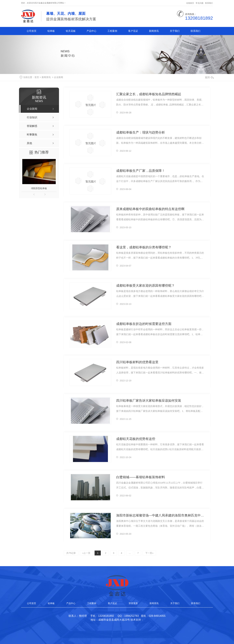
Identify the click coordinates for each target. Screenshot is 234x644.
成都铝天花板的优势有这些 (136, 439)
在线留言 (190, 3)
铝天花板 (71, 31)
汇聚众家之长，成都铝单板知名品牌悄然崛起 (149, 94)
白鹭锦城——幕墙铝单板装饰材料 (141, 477)
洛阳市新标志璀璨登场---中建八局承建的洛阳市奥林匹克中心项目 (160, 515)
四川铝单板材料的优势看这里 (137, 362)
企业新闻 (58, 77)
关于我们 (175, 31)
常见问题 (200, 3)
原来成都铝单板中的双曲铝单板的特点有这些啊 (150, 209)
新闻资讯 (154, 31)
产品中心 (91, 31)
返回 (209, 77)
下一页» (149, 553)
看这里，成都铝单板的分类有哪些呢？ (144, 247)
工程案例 (112, 31)
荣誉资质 (133, 603)
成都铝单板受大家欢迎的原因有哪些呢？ (145, 286)
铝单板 (51, 31)
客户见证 (133, 31)
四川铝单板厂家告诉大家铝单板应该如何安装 (149, 401)
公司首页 (32, 31)
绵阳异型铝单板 (39, 188)
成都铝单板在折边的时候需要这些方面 (144, 324)
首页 (37, 77)
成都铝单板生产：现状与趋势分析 (141, 132)
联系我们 (209, 3)
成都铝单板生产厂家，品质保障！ (141, 171)
